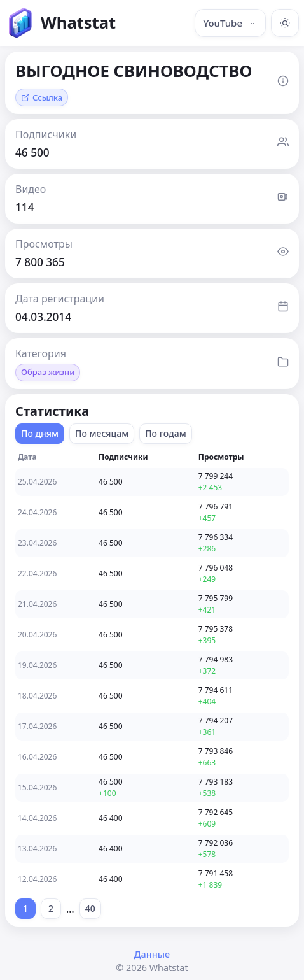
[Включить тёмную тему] (285, 23)
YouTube (230, 23)
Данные (152, 954)
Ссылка (42, 97)
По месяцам (102, 433)
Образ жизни (48, 372)
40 (90, 908)
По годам (166, 433)
